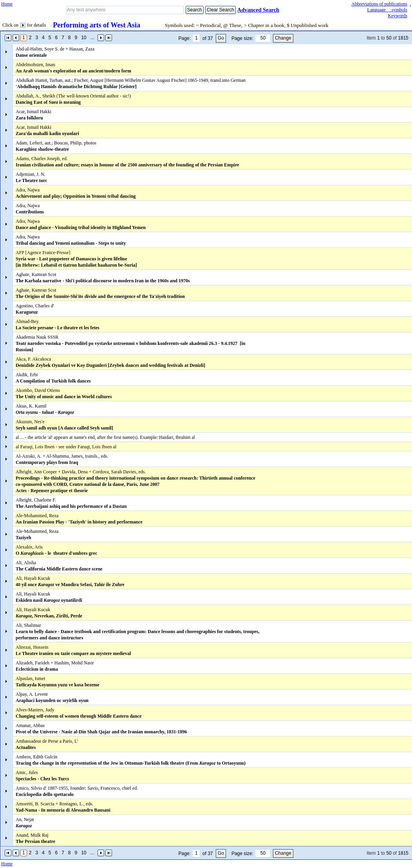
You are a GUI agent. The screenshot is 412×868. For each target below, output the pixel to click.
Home (7, 4)
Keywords (398, 16)
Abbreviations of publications (379, 4)
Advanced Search (258, 10)
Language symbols (387, 10)
